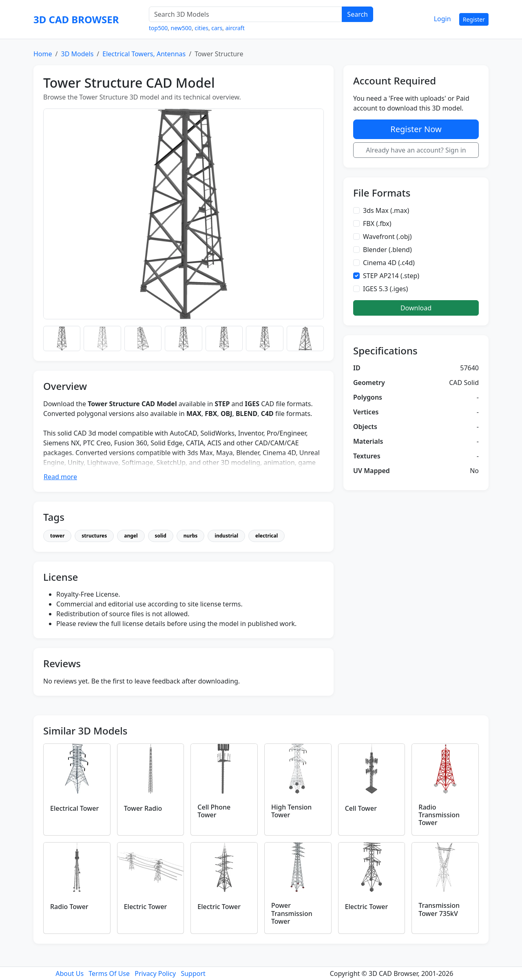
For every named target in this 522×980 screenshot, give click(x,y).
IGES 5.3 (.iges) (385, 289)
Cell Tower (361, 808)
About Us (70, 973)
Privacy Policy (155, 973)
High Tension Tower (291, 811)
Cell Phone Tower (214, 811)
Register (474, 19)
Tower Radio (143, 808)
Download (416, 308)
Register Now (416, 129)
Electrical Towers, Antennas (144, 54)
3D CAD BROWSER (76, 19)
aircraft (235, 28)
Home (43, 54)
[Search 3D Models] (246, 14)
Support (193, 973)
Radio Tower (69, 907)
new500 (181, 28)
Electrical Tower (74, 808)
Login (442, 19)
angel (131, 536)
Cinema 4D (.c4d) (389, 263)
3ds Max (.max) (386, 210)
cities (201, 28)
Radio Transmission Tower (439, 815)
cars (217, 28)
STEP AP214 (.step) (391, 276)
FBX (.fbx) (377, 223)
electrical (267, 536)
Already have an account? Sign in (416, 150)
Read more (60, 477)
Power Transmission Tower (292, 913)
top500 (158, 28)
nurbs (191, 536)
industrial (226, 536)
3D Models (77, 54)
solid (161, 536)
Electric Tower (146, 907)
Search (357, 14)
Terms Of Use (109, 973)
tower (57, 536)
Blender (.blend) (387, 250)
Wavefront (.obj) (387, 237)
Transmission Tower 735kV (439, 909)
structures (94, 536)
